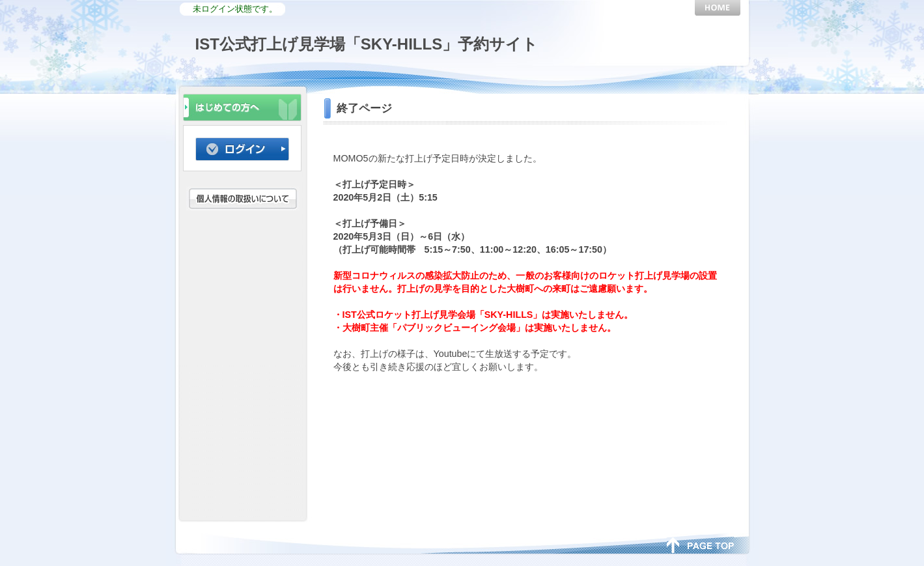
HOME (718, 8)
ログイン (242, 149)
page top (700, 544)
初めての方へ (242, 106)
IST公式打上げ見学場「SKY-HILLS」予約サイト (367, 44)
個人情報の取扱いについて (245, 198)
